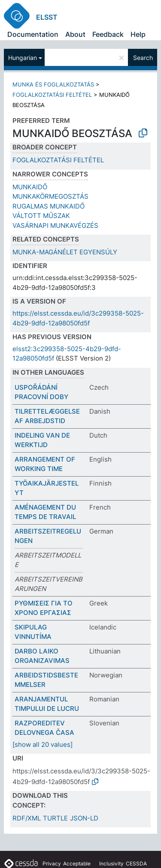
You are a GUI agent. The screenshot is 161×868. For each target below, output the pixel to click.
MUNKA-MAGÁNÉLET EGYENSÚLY (65, 252)
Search (143, 58)
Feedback (108, 34)
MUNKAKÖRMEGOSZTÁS (50, 196)
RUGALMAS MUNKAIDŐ (49, 206)
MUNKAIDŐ (30, 187)
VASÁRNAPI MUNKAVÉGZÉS (55, 225)
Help (138, 34)
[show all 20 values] (43, 744)
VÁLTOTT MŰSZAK (41, 216)
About (75, 34)
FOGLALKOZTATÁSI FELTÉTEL (52, 95)
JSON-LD (84, 818)
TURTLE (55, 818)
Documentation (33, 34)
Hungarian (23, 58)
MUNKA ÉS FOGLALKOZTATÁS (53, 84)
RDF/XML (27, 818)
